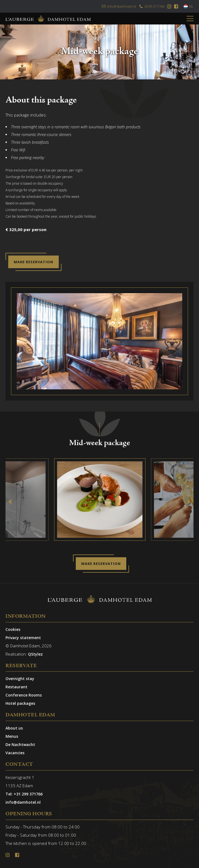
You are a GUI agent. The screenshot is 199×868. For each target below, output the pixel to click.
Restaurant (16, 687)
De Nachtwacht (20, 744)
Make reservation (33, 262)
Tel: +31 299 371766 (24, 794)
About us (14, 728)
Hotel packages (20, 703)
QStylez (35, 654)
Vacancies (15, 753)
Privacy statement (23, 638)
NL (189, 6)
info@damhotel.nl (119, 6)
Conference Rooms (24, 695)
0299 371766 (152, 6)
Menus (12, 736)
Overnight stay (20, 679)
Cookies (13, 629)
